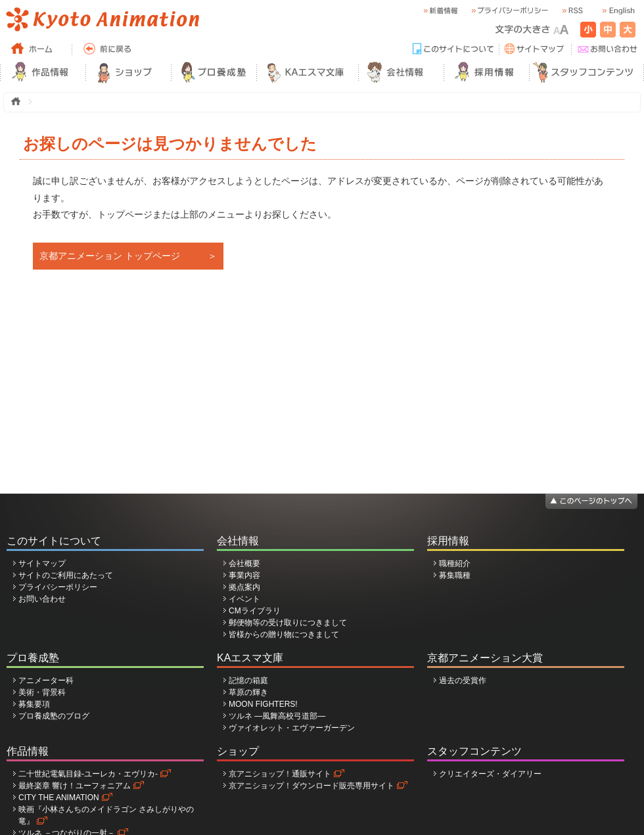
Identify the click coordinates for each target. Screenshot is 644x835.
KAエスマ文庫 (250, 658)
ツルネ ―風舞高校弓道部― (277, 716)
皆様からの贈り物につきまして (284, 634)
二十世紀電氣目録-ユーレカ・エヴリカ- (88, 774)
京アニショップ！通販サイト (280, 774)
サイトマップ (42, 563)
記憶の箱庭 (248, 680)
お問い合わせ (42, 599)
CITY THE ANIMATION (59, 798)
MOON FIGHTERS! (263, 704)
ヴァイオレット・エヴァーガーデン (292, 728)
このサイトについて (54, 541)
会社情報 (238, 541)
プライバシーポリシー (58, 587)
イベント (244, 599)
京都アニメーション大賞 (485, 658)
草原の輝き (248, 692)
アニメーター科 (46, 680)
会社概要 (244, 563)
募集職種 (455, 575)
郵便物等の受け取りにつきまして (288, 623)
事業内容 (244, 575)
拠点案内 (244, 587)
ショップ (238, 751)
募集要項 (34, 704)
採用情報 (448, 541)
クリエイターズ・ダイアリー (490, 774)
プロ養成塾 (33, 658)
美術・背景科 (42, 692)
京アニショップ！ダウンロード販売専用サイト (311, 786)
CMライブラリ (255, 611)
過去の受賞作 (463, 680)
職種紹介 (455, 563)
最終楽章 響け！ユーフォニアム (75, 786)
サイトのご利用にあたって (66, 575)
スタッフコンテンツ (474, 751)
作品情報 (28, 751)
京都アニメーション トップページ (110, 256)
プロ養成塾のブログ (54, 716)
